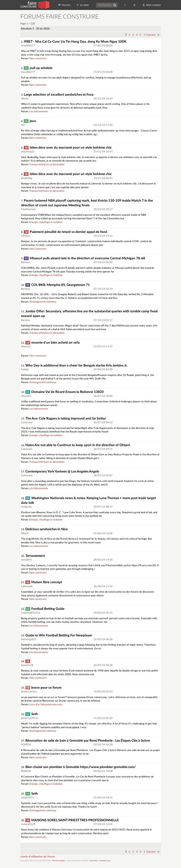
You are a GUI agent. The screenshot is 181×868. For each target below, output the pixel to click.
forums (64, 5)
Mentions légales (59, 861)
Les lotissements (39, 112)
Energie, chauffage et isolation (46, 222)
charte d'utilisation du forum (38, 857)
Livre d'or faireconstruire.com (46, 705)
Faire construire (38, 59)
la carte (83, 5)
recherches (93, 861)
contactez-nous (105, 861)
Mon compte (152, 5)
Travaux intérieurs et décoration (47, 165)
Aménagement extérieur (43, 302)
